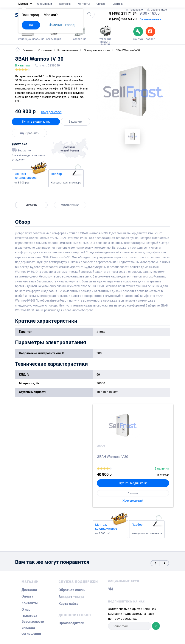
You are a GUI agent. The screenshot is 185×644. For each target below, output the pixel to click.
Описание (31, 205)
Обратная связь (72, 590)
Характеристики (70, 205)
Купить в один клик (36, 121)
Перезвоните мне (150, 19)
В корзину (75, 121)
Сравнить (32, 133)
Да (31, 25)
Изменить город (62, 25)
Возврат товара (72, 597)
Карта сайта (68, 604)
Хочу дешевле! (51, 112)
